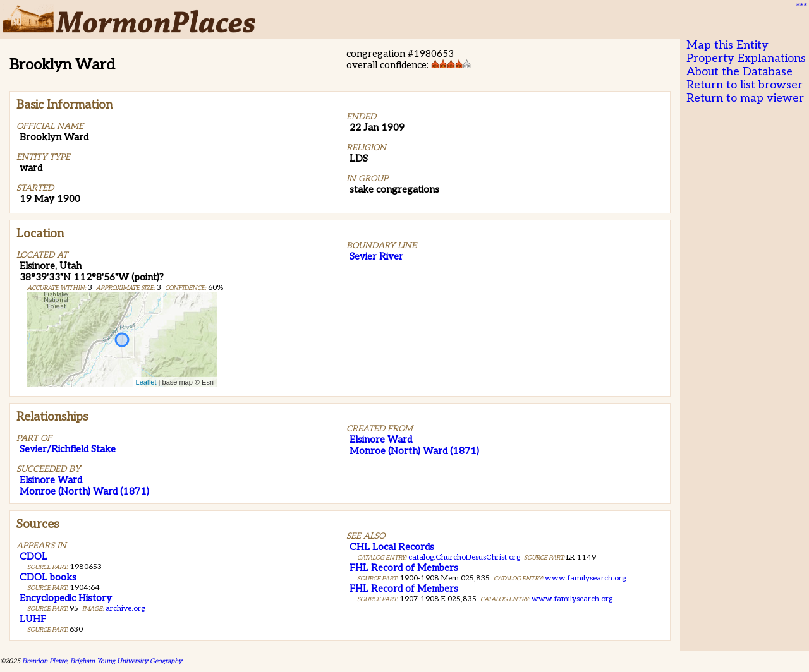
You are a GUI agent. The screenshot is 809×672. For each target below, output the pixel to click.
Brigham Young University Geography (126, 661)
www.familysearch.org (585, 578)
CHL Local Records (392, 547)
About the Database (739, 72)
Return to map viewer (745, 98)
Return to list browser (745, 85)
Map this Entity (727, 45)
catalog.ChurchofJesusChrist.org (464, 557)
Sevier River (376, 256)
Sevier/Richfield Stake (68, 449)
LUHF (33, 619)
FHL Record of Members (404, 568)
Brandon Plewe (45, 661)
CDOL (33, 556)
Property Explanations (746, 58)
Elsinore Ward (51, 480)
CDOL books (48, 577)
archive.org (125, 609)
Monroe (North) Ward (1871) (84, 491)
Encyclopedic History (66, 598)
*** (800, 7)
